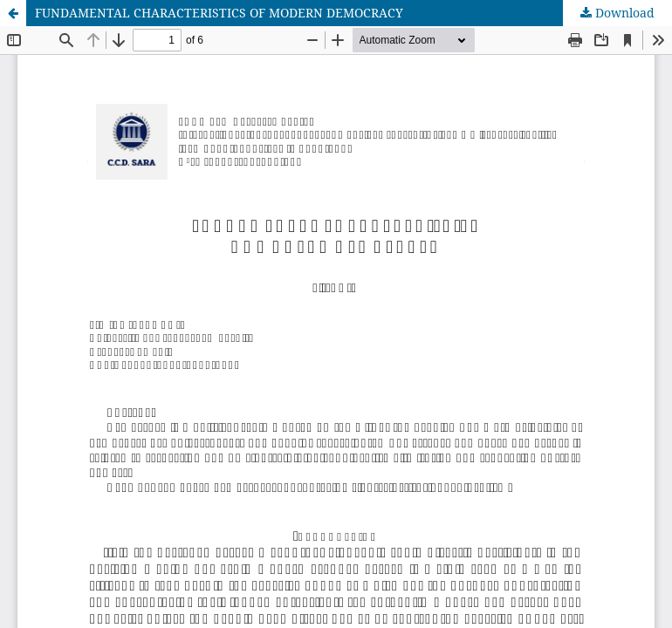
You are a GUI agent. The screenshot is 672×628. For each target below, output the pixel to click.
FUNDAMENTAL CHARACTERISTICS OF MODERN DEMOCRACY (219, 13)
